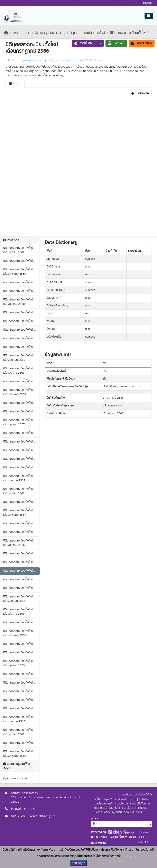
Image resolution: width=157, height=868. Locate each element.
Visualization (142, 43)
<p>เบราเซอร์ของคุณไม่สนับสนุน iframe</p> (78, 166)
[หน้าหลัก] (6, 33)
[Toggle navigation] (149, 16)
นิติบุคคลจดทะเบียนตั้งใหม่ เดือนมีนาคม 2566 (18, 612)
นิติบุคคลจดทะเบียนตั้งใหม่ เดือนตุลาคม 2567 (18, 422)
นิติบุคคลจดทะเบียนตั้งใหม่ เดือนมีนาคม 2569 (18, 250)
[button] (99, 43)
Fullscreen (140, 93)
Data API (116, 43)
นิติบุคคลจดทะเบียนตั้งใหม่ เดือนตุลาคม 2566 (18, 543)
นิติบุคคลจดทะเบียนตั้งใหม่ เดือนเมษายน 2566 (18, 599)
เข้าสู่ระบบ (147, 3)
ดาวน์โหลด (83, 43)
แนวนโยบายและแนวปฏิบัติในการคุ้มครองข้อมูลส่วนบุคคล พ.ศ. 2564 (122, 810)
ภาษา (94, 819)
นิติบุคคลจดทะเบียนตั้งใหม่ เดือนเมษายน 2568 (18, 358)
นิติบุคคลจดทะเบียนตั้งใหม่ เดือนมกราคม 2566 (18, 633)
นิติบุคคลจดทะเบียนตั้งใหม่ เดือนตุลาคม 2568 (18, 302)
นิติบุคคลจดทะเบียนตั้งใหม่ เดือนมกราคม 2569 (18, 272)
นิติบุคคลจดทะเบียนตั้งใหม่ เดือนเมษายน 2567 (18, 478)
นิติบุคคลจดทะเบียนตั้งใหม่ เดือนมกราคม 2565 (18, 754)
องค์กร (18, 33)
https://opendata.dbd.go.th (119, 799)
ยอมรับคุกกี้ (78, 863)
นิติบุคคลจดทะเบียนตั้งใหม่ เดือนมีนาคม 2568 (18, 371)
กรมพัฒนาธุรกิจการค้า (45, 33)
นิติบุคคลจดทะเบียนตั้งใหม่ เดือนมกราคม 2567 (18, 513)
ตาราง (15, 84)
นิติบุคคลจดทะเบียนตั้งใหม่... (130, 33)
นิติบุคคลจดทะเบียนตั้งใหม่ (86, 33)
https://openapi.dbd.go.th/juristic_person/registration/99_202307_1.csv (56, 60)
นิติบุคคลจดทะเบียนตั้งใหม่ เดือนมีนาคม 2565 (18, 732)
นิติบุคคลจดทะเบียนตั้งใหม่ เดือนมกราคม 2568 (18, 392)
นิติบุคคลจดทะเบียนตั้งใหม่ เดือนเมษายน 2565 (18, 719)
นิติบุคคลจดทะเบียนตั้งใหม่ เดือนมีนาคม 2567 (18, 491)
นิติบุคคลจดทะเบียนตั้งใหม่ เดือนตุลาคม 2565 (18, 663)
